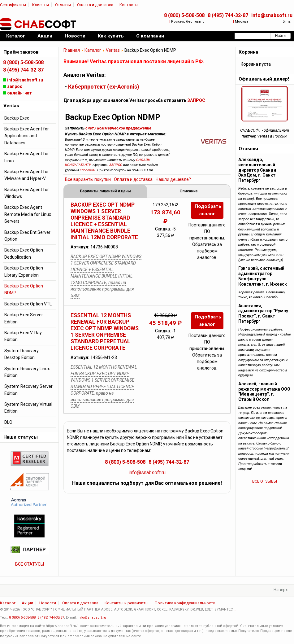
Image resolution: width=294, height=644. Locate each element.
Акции (27, 603)
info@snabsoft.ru (272, 15)
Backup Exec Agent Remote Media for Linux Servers (28, 214)
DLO (8, 422)
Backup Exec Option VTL (28, 304)
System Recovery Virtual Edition (28, 408)
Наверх (281, 590)
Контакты (129, 5)
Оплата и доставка (95, 5)
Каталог (93, 50)
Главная (72, 50)
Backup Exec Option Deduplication (24, 253)
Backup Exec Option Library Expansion (24, 271)
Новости (48, 603)
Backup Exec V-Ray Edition (23, 336)
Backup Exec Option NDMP (24, 289)
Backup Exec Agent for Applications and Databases (27, 136)
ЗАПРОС (196, 100)
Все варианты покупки (88, 179)
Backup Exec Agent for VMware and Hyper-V (27, 175)
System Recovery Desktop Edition (22, 354)
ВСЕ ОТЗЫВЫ (265, 481)
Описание (188, 191)
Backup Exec (17, 118)
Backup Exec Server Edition (24, 318)
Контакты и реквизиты (127, 603)
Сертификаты (13, 5)
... (235, 609)
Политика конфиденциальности (185, 603)
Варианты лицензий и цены (105, 191)
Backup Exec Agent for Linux (27, 157)
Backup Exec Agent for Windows (27, 193)
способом (88, 170)
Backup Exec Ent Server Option (27, 236)
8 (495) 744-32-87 (228, 15)
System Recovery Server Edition (28, 390)
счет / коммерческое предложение (118, 128)
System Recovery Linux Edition (27, 372)
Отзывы (63, 5)
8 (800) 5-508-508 (184, 15)
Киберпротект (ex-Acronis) (104, 87)
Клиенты (41, 5)
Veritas (113, 50)
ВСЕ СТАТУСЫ (30, 564)
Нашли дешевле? (173, 179)
